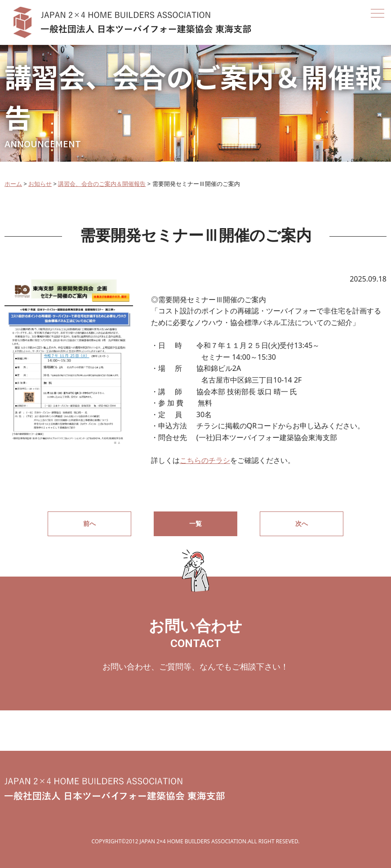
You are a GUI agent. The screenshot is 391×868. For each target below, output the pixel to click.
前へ (89, 523)
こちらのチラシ (205, 460)
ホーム (13, 184)
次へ (302, 523)
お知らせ (40, 184)
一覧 (195, 523)
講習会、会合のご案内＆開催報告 (102, 184)
